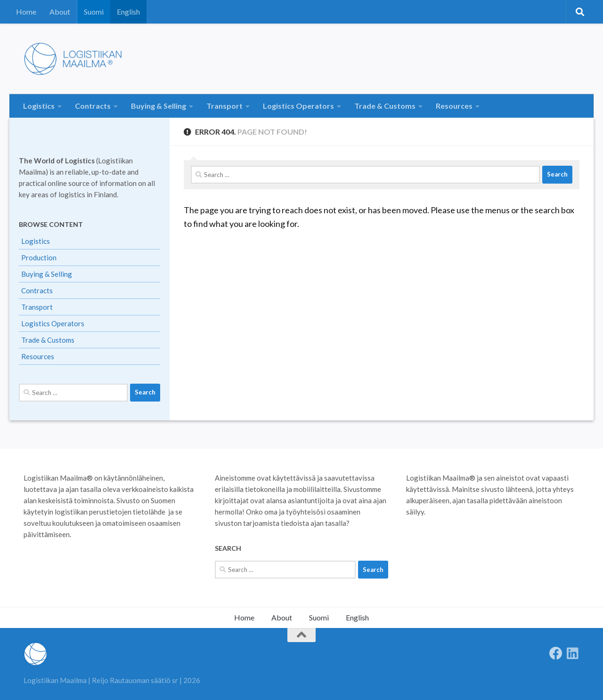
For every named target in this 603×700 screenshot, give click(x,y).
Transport (224, 106)
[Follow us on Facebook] (556, 653)
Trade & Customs (385, 106)
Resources (454, 106)
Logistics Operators (298, 106)
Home (26, 12)
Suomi (94, 12)
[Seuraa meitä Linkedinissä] (573, 653)
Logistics (39, 106)
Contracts (93, 106)
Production (39, 257)
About (60, 12)
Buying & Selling (159, 106)
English (128, 12)
